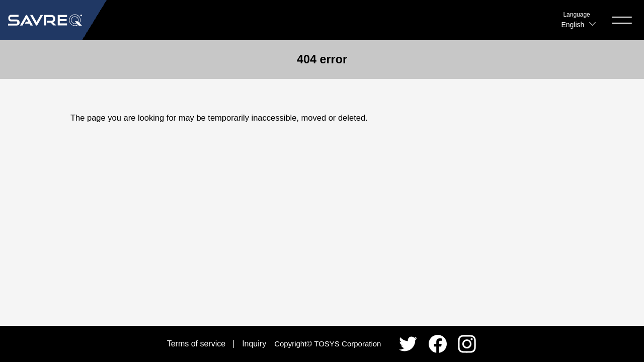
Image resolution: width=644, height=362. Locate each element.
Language (576, 15)
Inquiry (254, 344)
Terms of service (196, 344)
